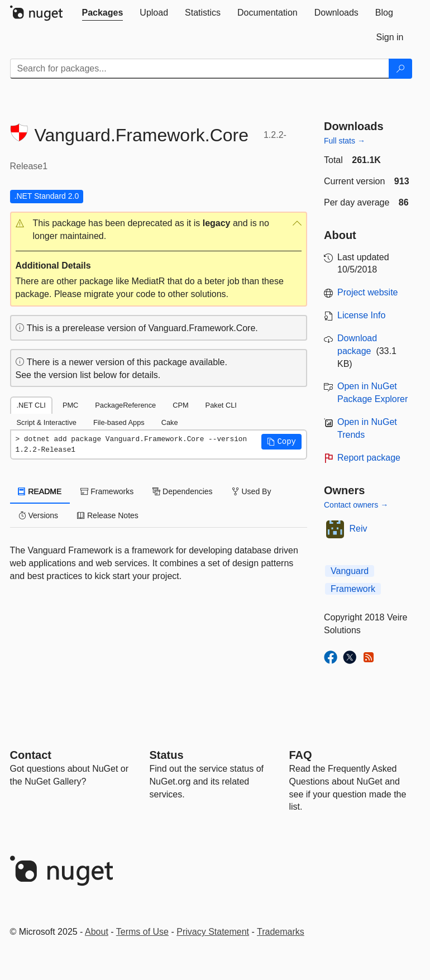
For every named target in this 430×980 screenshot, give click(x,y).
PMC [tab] (70, 405)
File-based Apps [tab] (119, 422)
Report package (369, 458)
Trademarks (281, 932)
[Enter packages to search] (200, 69)
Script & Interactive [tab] (47, 422)
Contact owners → (356, 505)
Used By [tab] (252, 491)
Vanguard (350, 571)
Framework (353, 589)
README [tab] (40, 491)
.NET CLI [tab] (31, 405)
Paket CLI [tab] (221, 405)
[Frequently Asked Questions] (301, 755)
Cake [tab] (170, 422)
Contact (31, 755)
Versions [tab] (39, 515)
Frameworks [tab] (107, 491)
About (97, 932)
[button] (159, 230)
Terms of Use (142, 932)
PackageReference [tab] (125, 405)
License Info (361, 315)
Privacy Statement (213, 932)
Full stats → (345, 141)
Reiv (359, 529)
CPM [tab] (180, 405)
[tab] (103, 13)
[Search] (400, 69)
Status (167, 755)
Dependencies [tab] (182, 491)
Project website (368, 292)
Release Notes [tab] (108, 515)
